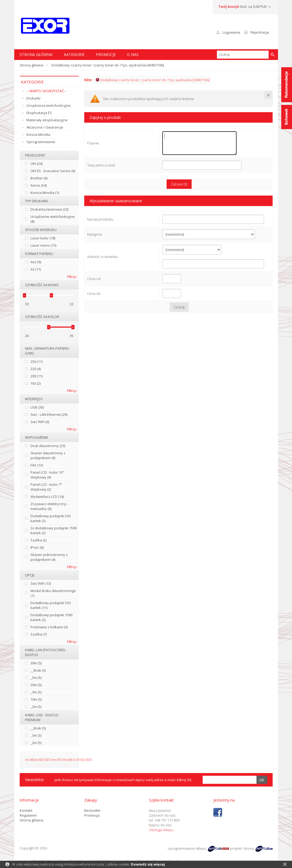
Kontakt (26, 810)
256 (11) (36, 362)
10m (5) (36, 699)
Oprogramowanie (41, 142)
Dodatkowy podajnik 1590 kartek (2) (51, 617)
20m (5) (36, 685)
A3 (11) (36, 269)
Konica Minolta (38, 134)
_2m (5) (36, 707)
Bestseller (92, 810)
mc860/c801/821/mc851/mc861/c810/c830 (58, 760)
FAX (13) (37, 465)
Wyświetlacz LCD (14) (47, 497)
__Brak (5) (38, 670)
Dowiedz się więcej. (148, 864)
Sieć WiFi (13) (41, 583)
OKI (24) (36, 164)
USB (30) (37, 407)
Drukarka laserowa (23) (49, 209)
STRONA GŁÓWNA (36, 54)
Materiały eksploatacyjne (47, 120)
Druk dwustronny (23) (48, 446)
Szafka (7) (38, 634)
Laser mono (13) (43, 245)
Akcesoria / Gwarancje (45, 127)
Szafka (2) (38, 540)
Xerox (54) (38, 185)
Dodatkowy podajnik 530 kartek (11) (50, 605)
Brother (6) (39, 178)
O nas (133, 54)
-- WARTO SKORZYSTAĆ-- (46, 91)
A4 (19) (36, 262)
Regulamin (28, 815)
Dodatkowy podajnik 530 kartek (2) (50, 518)
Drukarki (33, 98)
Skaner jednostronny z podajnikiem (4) (49, 557)
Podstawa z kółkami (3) (49, 627)
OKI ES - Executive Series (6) (53, 171)
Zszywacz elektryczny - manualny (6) (49, 506)
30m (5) (36, 663)
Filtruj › (72, 277)
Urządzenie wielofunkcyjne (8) (53, 219)
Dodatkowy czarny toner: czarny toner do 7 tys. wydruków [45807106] (153, 80)
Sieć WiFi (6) (40, 422)
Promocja (92, 815)
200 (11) (36, 376)
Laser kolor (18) (43, 238)
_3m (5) (36, 692)
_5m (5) (36, 678)
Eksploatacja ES (39, 113)
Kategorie (74, 54)
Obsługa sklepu (161, 830)
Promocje (106, 54)
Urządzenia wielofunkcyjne (49, 105)
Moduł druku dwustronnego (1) (53, 593)
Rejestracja (260, 32)
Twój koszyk (229, 6)
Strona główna (31, 65)
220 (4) (36, 369)
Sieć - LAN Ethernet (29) (49, 414)
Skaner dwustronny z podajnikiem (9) (48, 455)
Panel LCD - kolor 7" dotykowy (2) (46, 487)
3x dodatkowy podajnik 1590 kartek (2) (54, 530)
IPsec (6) (37, 547)
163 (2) (36, 383)
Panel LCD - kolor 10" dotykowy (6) (47, 475)
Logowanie (231, 32)
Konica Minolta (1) (45, 193)
